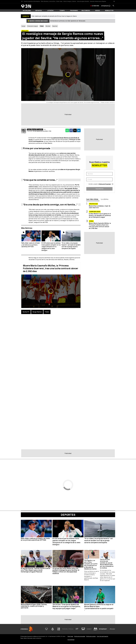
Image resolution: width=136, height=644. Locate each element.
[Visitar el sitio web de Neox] (59, 629)
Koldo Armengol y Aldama (70, 1)
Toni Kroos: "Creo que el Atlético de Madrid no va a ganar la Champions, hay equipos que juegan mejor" (67, 607)
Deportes (39, 11)
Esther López (59, 1)
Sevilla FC (26, 312)
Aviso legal (70, 636)
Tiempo (62, 11)
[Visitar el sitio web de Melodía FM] (95, 629)
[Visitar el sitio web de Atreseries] (77, 629)
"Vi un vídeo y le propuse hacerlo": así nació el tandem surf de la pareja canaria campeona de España (98, 541)
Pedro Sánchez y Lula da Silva (48, 1)
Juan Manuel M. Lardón (35, 129)
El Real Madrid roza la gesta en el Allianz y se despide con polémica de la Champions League (100, 215)
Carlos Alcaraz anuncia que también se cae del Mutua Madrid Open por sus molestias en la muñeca (107, 564)
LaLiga (23, 26)
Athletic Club (93, 204)
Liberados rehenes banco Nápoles (98, 1)
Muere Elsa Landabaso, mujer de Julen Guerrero (100, 207)
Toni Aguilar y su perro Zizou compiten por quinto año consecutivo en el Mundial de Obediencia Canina (91, 565)
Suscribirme (99, 189)
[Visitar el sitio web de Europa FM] (89, 629)
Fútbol (47, 312)
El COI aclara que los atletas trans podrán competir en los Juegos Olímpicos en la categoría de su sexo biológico (66, 541)
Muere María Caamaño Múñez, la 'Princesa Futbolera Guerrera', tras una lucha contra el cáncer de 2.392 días (51, 268)
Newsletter (109, 11)
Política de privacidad (80, 636)
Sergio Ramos (37, 312)
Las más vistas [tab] (92, 199)
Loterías (50, 11)
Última (95, 6)
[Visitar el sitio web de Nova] (65, 629)
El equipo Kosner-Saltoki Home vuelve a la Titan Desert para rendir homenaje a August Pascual (35, 570)
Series (98, 11)
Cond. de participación (102, 636)
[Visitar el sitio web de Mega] (71, 629)
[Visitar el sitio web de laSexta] (53, 629)
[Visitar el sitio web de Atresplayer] (104, 629)
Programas (74, 11)
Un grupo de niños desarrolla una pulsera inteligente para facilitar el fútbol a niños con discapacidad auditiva (66, 571)
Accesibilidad (71, 640)
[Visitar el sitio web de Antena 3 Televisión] (46, 629)
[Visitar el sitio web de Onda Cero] (83, 629)
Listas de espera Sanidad (83, 1)
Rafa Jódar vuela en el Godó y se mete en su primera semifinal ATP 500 (35, 539)
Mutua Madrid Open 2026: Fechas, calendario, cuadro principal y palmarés (34, 606)
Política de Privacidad (105, 184)
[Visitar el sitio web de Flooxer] (112, 629)
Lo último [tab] (105, 199)
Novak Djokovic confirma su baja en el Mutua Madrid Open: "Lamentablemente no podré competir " (99, 608)
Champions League (33, 26)
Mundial (48, 26)
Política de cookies (91, 636)
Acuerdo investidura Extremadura (32, 1)
